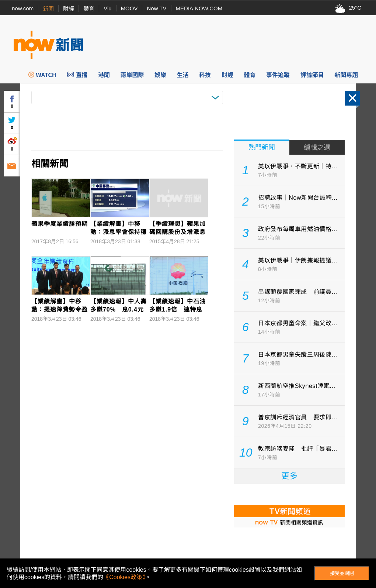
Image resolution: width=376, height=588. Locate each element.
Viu (107, 8)
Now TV (156, 8)
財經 (69, 9)
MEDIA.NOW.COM (199, 8)
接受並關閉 (342, 573)
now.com (23, 8)
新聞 (48, 9)
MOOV (129, 8)
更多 (289, 476)
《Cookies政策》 (124, 577)
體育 (89, 9)
